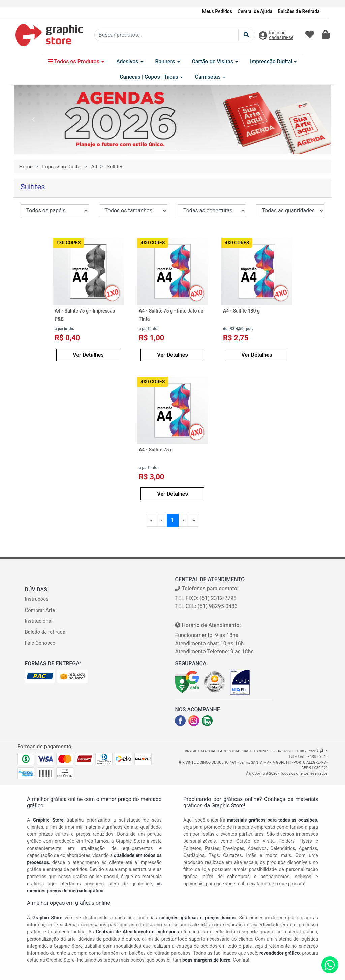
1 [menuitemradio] (173, 520)
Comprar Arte (40, 610)
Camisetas (210, 77)
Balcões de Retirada (299, 11)
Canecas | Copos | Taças (151, 77)
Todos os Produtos (76, 62)
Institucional (38, 621)
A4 (94, 167)
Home (26, 167)
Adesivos (130, 62)
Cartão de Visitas (215, 62)
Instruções (36, 599)
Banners (168, 62)
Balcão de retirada (45, 632)
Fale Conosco (40, 643)
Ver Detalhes (88, 355)
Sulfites (115, 167)
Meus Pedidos (217, 11)
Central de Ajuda (255, 11)
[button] (33, 120)
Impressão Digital (273, 62)
